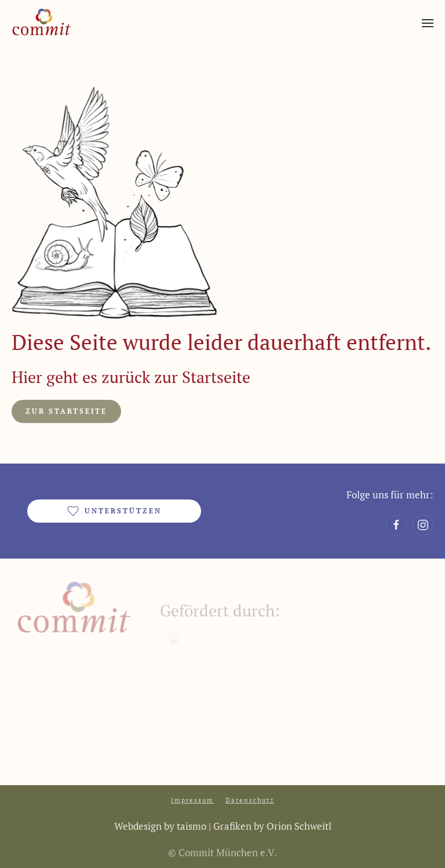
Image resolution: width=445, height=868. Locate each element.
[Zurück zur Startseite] (42, 23)
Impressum (192, 799)
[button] (428, 23)
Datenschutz (250, 799)
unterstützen (114, 511)
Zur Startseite (66, 411)
